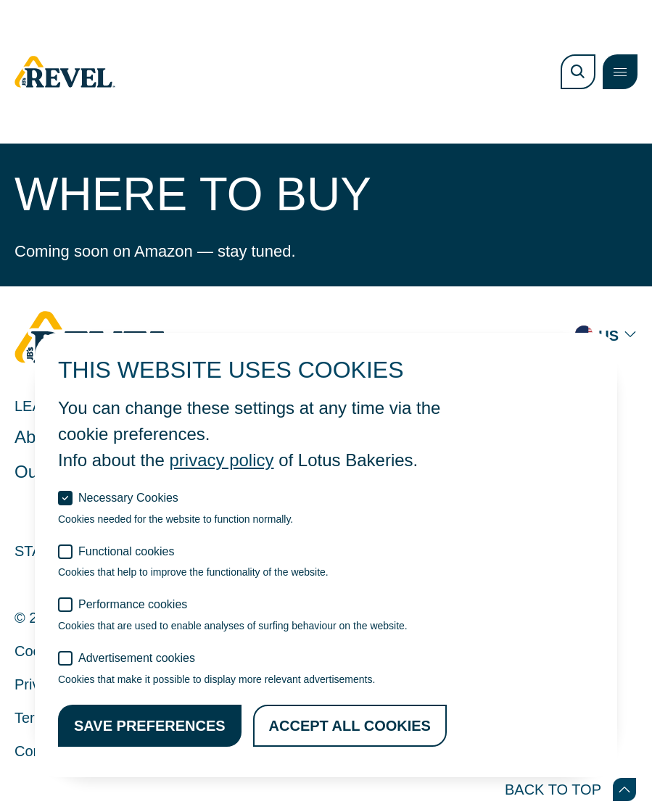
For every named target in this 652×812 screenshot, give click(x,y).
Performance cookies (133, 604)
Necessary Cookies (128, 498)
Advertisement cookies (137, 658)
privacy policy (221, 460)
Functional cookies (127, 551)
